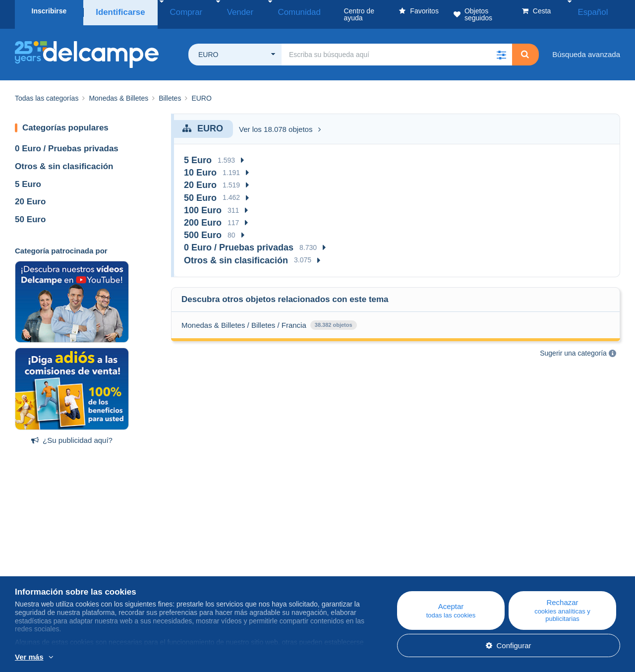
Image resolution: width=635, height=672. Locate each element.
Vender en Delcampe (387, 579)
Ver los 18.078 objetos (280, 122)
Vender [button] (217, 11)
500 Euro (203, 228)
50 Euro (30, 213)
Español (600, 11)
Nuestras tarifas (41, 579)
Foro (191, 579)
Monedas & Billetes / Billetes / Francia (244, 318)
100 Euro (203, 203)
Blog (196, 555)
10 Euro (200, 166)
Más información (118, 658)
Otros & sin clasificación (64, 159)
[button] (501, 48)
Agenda (196, 567)
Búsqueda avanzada (586, 47)
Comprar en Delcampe (390, 567)
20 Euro (30, 195)
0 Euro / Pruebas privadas (67, 142)
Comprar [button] (175, 11)
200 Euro (203, 216)
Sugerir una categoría (573, 346)
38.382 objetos (334, 318)
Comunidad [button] (263, 11)
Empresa (35, 567)
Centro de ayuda (380, 555)
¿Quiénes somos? (45, 555)
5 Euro (28, 177)
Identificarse (117, 11)
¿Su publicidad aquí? (72, 433)
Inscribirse (49, 11)
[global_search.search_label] (397, 48)
